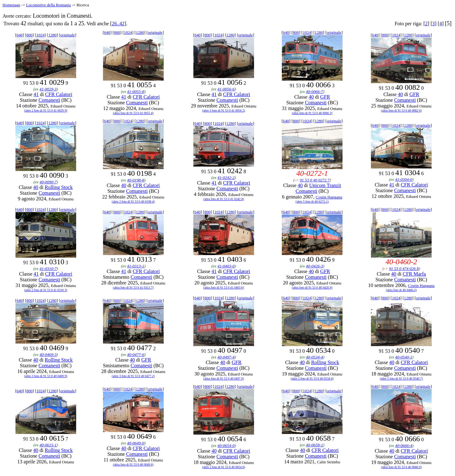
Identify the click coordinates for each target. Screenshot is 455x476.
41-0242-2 (226, 177)
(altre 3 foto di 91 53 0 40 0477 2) (133, 376)
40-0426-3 (314, 266)
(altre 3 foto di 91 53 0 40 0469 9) (46, 376)
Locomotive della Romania (48, 5)
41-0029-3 (48, 89)
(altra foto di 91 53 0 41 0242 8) (224, 199)
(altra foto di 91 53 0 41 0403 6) (224, 287)
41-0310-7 (48, 269)
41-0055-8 (136, 92)
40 (311, 97)
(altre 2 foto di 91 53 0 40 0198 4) (133, 201)
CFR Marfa (414, 274)
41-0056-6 (226, 89)
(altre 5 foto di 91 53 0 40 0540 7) (401, 378)
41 (36, 94)
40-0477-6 (136, 354)
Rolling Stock (58, 187)
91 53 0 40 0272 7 (315, 180)
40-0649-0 (136, 443)
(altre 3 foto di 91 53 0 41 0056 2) (224, 110)
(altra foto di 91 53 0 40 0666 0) (401, 467)
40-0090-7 (48, 182)
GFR (325, 97)
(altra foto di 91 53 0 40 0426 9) (312, 287)
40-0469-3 (48, 354)
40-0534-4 (314, 357)
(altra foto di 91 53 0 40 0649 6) (133, 464)
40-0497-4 (226, 357)
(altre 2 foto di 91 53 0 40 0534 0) (312, 378)
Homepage (11, 5)
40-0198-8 (136, 180)
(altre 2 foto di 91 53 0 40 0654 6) (224, 467)
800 (30, 35)
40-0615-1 (48, 445)
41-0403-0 (226, 266)
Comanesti (49, 100)
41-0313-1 (136, 266)
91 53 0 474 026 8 (404, 269)
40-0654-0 (226, 445)
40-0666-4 (403, 445)
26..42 (118, 24)
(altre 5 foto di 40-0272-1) (312, 201)
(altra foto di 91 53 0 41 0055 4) (133, 113)
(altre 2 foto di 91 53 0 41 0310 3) (46, 290)
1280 (52, 35)
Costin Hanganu (329, 197)
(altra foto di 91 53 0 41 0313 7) (133, 287)
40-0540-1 (403, 357)
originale (68, 35)
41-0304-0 (403, 179)
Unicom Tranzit (325, 185)
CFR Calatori (59, 94)
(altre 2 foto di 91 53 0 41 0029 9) (46, 110)
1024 (40, 35)
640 (20, 35)
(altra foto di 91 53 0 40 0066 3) (312, 113)
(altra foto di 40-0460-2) (401, 290)
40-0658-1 (314, 445)
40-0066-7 (314, 92)
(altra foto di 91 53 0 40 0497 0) (224, 378)
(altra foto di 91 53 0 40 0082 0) (401, 110)
